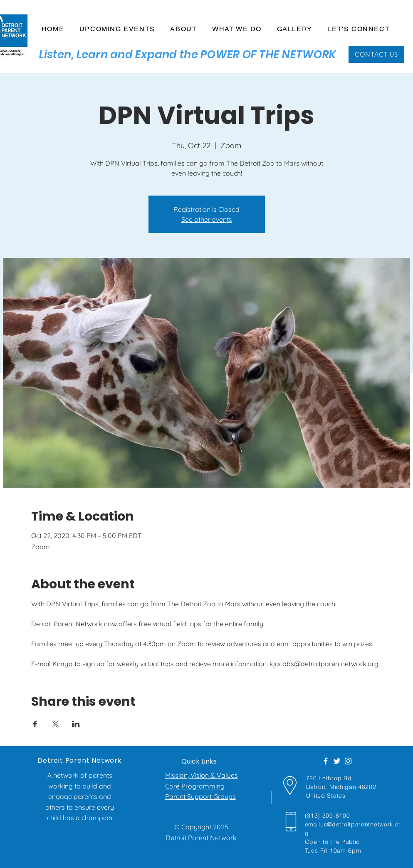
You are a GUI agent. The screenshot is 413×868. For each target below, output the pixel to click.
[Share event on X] (56, 724)
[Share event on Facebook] (35, 724)
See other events (207, 219)
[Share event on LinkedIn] (76, 724)
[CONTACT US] (376, 54)
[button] (184, 29)
